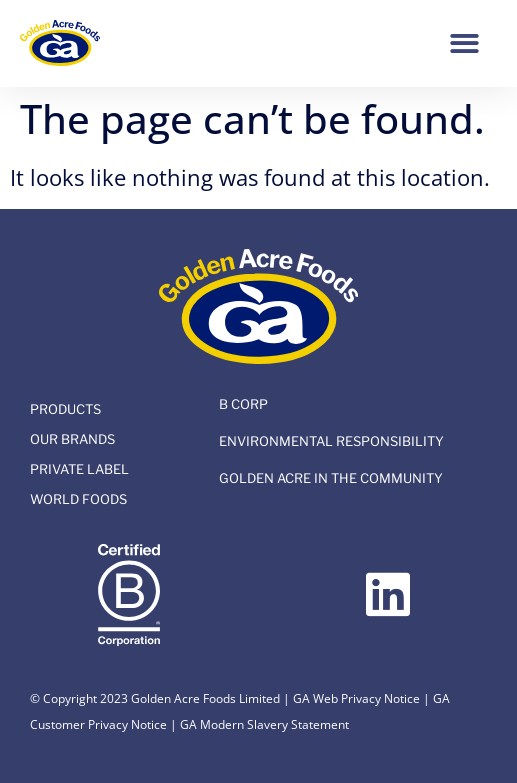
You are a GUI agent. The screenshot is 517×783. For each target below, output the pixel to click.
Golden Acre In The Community (331, 478)
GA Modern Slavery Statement (264, 724)
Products (65, 409)
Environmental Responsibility (331, 441)
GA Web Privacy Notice (356, 698)
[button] (464, 43)
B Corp (243, 404)
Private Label (79, 469)
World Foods (78, 499)
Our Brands (72, 439)
